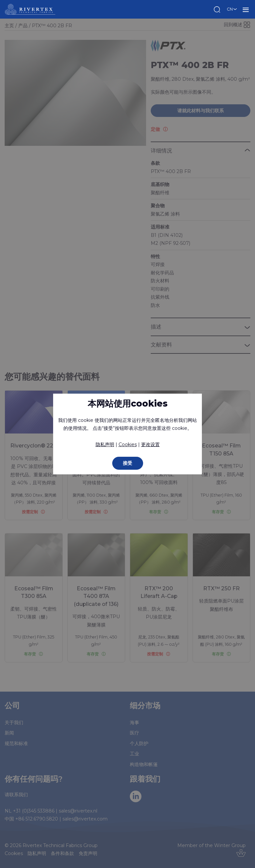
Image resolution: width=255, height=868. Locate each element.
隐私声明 (105, 444)
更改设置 (150, 444)
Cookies (128, 444)
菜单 (246, 9)
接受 (127, 463)
